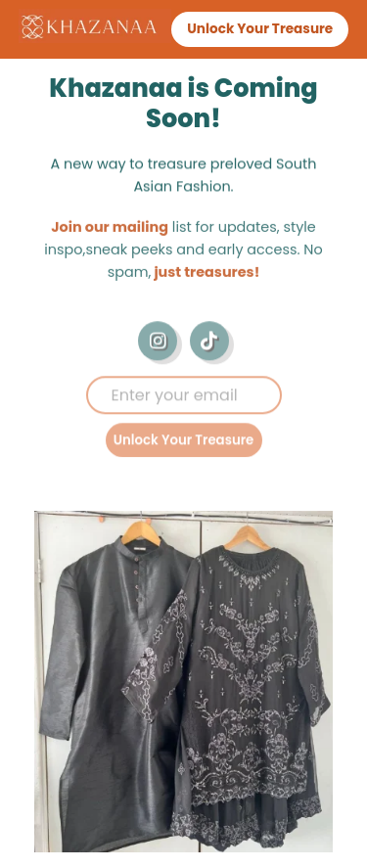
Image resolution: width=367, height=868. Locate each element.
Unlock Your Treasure (184, 443)
